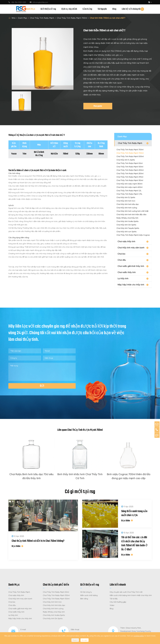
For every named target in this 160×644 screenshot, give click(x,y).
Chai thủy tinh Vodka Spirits (127, 221)
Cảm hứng (87, 9)
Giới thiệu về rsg (48, 9)
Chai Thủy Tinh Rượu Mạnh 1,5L (129, 191)
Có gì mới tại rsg (80, 492)
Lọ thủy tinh (123, 278)
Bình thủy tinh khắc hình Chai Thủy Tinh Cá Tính (80, 476)
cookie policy (139, 636)
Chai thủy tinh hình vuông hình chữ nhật (132, 211)
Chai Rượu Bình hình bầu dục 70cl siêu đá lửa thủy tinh (31, 476)
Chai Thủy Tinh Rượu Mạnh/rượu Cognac (133, 235)
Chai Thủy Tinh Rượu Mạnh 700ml (72, 18)
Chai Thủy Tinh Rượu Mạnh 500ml (130, 156)
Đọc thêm (17, 548)
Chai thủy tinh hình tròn (126, 201)
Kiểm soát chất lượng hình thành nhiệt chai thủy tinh (131, 590)
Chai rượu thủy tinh (126, 241)
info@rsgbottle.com (39, 2)
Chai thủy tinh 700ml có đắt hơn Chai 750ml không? (40, 542)
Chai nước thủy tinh (127, 272)
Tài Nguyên (102, 9)
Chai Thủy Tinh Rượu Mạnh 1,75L (129, 194)
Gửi (42, 386)
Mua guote (98, 106)
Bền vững (84, 594)
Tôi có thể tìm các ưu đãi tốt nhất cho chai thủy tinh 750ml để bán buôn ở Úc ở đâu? (132, 540)
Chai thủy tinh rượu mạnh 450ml (129, 187)
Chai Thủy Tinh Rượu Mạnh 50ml (129, 163)
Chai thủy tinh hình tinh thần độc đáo (131, 215)
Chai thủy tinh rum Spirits (126, 232)
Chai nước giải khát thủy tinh (131, 266)
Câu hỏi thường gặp (118, 597)
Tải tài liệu (114, 594)
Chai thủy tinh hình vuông (127, 208)
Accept (85, 640)
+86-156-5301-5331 (17, 2)
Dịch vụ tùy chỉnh (69, 9)
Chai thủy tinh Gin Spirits (126, 225)
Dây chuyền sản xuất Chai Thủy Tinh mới (126, 587)
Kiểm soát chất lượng (89, 590)
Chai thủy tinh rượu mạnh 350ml (129, 184)
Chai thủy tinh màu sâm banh (131, 248)
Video (112, 600)
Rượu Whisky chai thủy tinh (127, 218)
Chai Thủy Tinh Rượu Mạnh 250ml (130, 174)
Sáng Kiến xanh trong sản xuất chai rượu (129, 513)
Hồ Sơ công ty (86, 587)
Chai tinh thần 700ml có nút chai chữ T (108, 18)
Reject (75, 640)
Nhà (14, 18)
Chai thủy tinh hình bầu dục (128, 204)
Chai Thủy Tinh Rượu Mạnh (42, 18)
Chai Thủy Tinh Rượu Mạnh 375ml (130, 177)
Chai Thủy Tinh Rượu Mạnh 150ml (130, 180)
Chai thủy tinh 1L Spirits (126, 160)
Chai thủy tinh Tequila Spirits (128, 228)
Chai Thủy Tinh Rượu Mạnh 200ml (130, 170)
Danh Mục (31, 9)
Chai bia (121, 254)
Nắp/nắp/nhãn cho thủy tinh (131, 285)
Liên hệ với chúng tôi (131, 9)
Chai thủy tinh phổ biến (56, 580)
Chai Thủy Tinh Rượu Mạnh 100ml (130, 167)
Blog (114, 9)
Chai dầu (122, 260)
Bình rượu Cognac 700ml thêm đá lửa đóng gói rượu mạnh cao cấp (129, 476)
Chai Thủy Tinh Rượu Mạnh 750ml (130, 150)
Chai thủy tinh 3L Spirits (126, 197)
